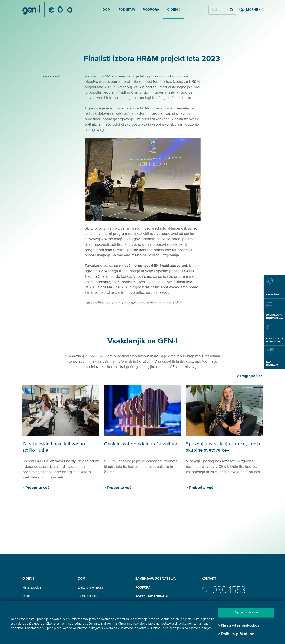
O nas (26, 596)
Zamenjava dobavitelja (156, 579)
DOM (82, 579)
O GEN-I (28, 579)
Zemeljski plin (87, 596)
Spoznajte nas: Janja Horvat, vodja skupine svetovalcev (223, 447)
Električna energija (90, 587)
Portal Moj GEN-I (152, 596)
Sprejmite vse (246, 612)
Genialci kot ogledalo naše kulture (141, 444)
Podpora (143, 587)
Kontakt (209, 579)
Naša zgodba (32, 587)
